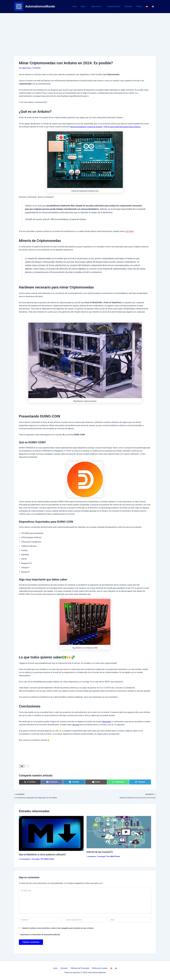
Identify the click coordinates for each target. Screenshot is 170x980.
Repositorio (99, 6)
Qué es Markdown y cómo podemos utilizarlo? (43, 855)
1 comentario (91, 856)
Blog (86, 6)
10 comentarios (25, 859)
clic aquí (76, 725)
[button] (88, 6)
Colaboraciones (115, 6)
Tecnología (36, 859)
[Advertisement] (85, 31)
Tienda (140, 6)
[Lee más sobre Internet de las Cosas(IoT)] (119, 832)
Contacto (129, 6)
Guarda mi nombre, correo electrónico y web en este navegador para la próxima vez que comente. (58, 928)
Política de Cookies (100, 968)
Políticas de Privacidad (80, 968)
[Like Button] (22, 766)
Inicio (77, 6)
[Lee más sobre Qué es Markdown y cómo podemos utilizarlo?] (51, 833)
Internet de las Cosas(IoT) (100, 852)
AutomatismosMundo (40, 6)
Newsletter (107, 721)
